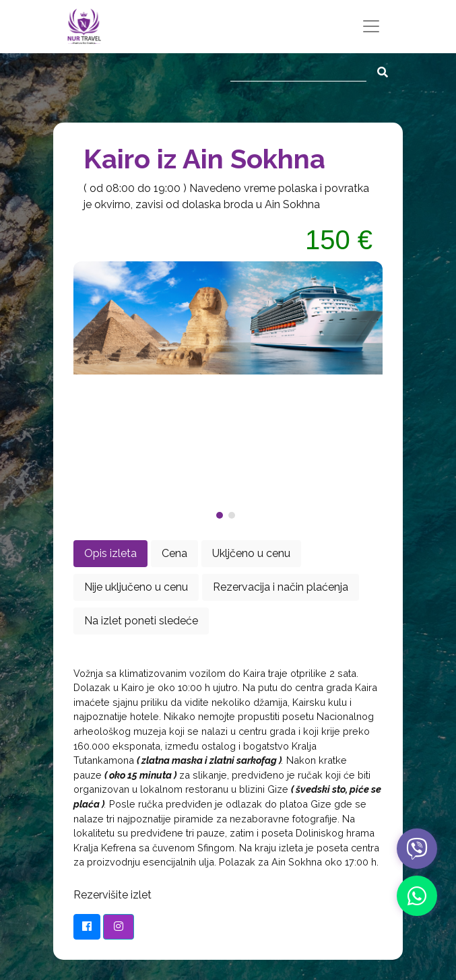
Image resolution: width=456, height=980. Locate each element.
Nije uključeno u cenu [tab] (136, 587)
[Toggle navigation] (371, 26)
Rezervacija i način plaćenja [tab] (281, 587)
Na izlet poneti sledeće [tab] (141, 621)
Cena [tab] (174, 553)
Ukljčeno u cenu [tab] (251, 553)
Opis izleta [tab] (110, 553)
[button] (222, 515)
